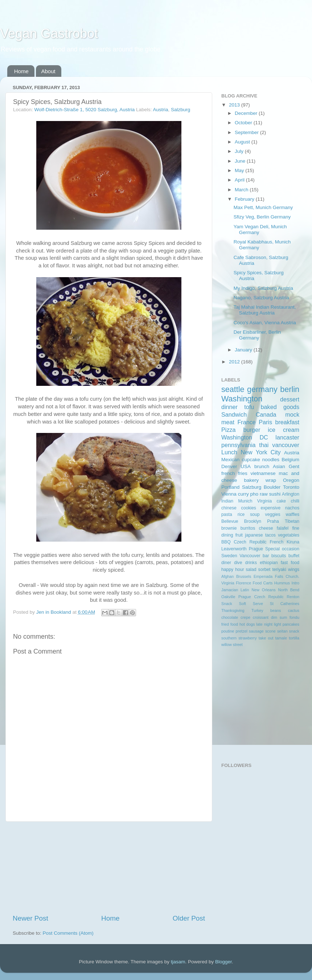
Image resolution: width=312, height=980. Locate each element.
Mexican (230, 460)
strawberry (247, 638)
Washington (242, 399)
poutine (228, 631)
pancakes (291, 624)
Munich (245, 501)
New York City (260, 452)
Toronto (291, 487)
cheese (266, 528)
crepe (245, 617)
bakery (251, 480)
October (244, 123)
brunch (262, 466)
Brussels (244, 576)
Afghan (227, 576)
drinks (251, 563)
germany (262, 389)
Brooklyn (253, 521)
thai (264, 445)
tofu (249, 407)
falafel (283, 528)
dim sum (279, 617)
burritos (248, 528)
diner (226, 563)
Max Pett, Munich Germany (263, 207)
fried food (230, 624)
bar (266, 556)
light (278, 624)
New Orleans (263, 590)
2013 (235, 105)
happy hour (233, 570)
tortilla (294, 638)
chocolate (230, 617)
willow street (232, 645)
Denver (229, 466)
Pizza (229, 430)
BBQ (226, 542)
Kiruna (293, 542)
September (247, 132)
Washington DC (245, 437)
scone (270, 631)
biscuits (279, 556)
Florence (243, 583)
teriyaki (279, 570)
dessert (290, 399)
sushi (275, 494)
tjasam (178, 962)
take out (266, 638)
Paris (265, 422)
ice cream (284, 430)
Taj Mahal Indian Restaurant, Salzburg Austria (265, 310)
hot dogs (247, 624)
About (48, 71)
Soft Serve (251, 604)
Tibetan (292, 521)
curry (243, 494)
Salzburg (180, 110)
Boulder (272, 487)
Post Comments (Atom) (68, 933)
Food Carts (263, 583)
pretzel (242, 631)
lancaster (287, 437)
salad (251, 570)
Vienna (229, 494)
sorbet (264, 570)
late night (264, 624)
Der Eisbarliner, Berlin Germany (257, 335)
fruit (239, 535)
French (276, 542)
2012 (235, 362)
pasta (227, 514)
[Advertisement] (109, 868)
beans (276, 610)
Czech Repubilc (250, 542)
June (241, 161)
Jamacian (230, 590)
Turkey (257, 610)
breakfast (287, 422)
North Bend (289, 590)
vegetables (289, 535)
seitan (282, 631)
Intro (295, 583)
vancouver (286, 445)
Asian (279, 466)
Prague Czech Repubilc (261, 597)
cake (281, 501)
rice (241, 514)
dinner (229, 407)
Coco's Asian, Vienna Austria (265, 323)
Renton (293, 597)
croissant (261, 617)
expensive (270, 508)
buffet (294, 556)
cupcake (251, 460)
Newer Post (30, 918)
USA (246, 466)
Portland (230, 487)
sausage (256, 631)
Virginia (264, 501)
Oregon (291, 480)
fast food (290, 563)
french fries (234, 473)
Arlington (291, 494)
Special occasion (282, 549)
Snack (227, 604)
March (242, 190)
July (240, 151)
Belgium (290, 460)
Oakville (228, 597)
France (246, 422)
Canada (266, 414)
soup (255, 514)
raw (264, 494)
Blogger (223, 962)
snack (294, 631)
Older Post (189, 918)
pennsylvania (239, 445)
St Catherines (285, 604)
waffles (292, 514)
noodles (271, 460)
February (245, 199)
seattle (233, 389)
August (243, 142)
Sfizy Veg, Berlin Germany (262, 217)
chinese (229, 508)
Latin (245, 590)
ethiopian (269, 563)
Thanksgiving (233, 610)
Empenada (263, 576)
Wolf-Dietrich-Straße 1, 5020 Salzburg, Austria (85, 110)
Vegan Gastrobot (49, 34)
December (247, 113)
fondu (294, 617)
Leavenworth (234, 549)
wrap (271, 480)
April (240, 180)
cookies (249, 508)
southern (229, 638)
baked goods (280, 407)
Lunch (229, 452)
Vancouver (250, 556)
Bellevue (230, 521)
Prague (256, 549)
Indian (227, 501)
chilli (295, 501)
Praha (273, 521)
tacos (270, 535)
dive (238, 563)
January (244, 350)
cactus (294, 610)
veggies (273, 514)
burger (252, 430)
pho (254, 494)
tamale (281, 638)
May (240, 170)
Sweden (229, 556)
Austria (160, 110)
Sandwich (234, 414)
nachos (292, 508)
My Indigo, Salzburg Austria (263, 288)
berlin (290, 389)
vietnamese (263, 473)
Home (21, 71)
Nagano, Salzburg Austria (261, 298)
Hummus (282, 583)
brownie (229, 528)
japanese (254, 535)
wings (294, 570)
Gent (294, 466)
